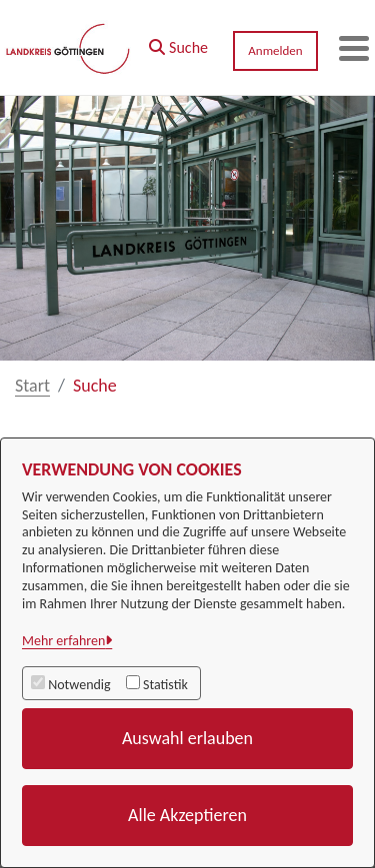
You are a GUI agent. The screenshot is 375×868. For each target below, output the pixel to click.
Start (32, 386)
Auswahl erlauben (187, 738)
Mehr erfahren (63, 641)
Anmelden (275, 50)
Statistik (165, 685)
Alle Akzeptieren (187, 815)
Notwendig (79, 685)
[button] (178, 43)
